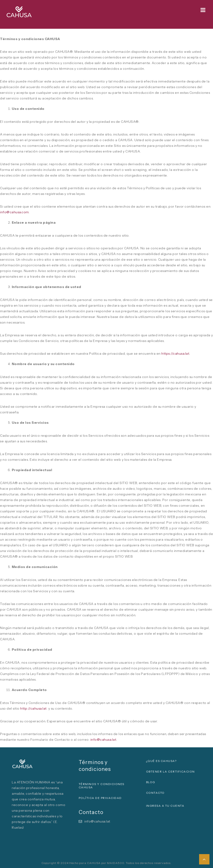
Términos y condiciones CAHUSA (102, 786)
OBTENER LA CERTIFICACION (170, 771)
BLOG (151, 782)
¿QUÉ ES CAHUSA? (161, 761)
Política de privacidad (100, 798)
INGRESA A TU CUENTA (165, 806)
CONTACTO (155, 793)
